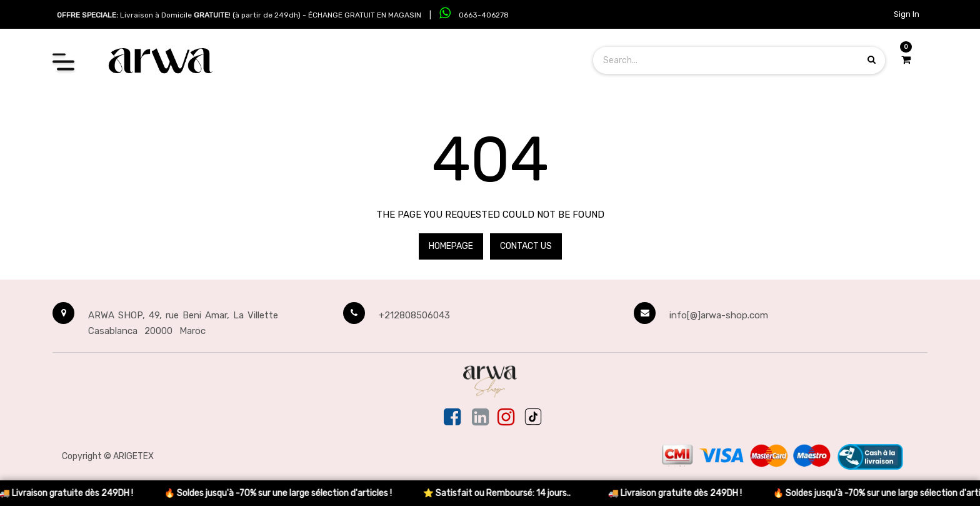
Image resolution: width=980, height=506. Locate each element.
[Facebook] (453, 418)
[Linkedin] (480, 418)
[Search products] (872, 60)
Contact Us (526, 246)
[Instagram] (506, 418)
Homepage (451, 246)
